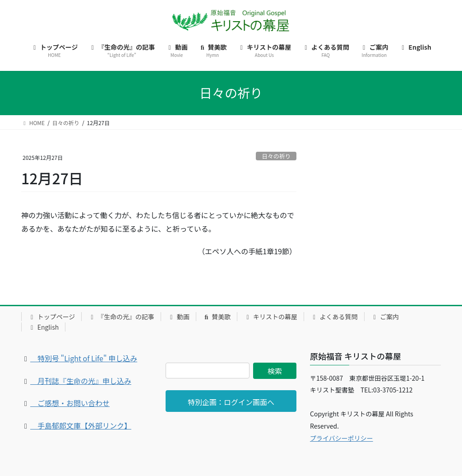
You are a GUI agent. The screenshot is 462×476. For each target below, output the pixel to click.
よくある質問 (334, 317)
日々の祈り (276, 156)
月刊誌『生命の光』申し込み (81, 381)
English (43, 327)
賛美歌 (217, 317)
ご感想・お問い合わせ (70, 403)
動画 (178, 317)
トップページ (51, 317)
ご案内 (385, 317)
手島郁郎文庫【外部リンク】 (81, 425)
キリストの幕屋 (270, 317)
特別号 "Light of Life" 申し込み (84, 358)
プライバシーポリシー (342, 438)
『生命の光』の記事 (121, 317)
